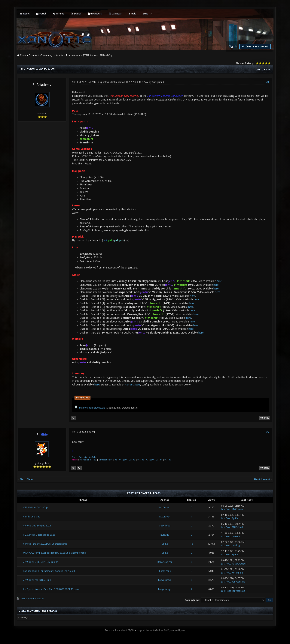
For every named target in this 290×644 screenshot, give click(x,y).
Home (24, 14)
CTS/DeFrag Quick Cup (35, 507)
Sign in (233, 46)
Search (76, 14)
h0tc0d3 (165, 535)
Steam (75, 457)
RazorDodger (165, 562)
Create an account (255, 46)
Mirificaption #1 (106, 460)
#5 (139, 460)
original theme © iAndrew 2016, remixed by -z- (161, 630)
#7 (147, 460)
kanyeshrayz (165, 580)
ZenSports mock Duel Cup (37, 580)
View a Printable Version (33, 599)
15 (192, 544)
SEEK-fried (165, 526)
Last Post (226, 509)
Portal (41, 14)
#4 (120, 460)
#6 (143, 460)
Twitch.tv (83, 457)
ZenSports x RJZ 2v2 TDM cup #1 (41, 562)
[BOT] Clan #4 (156, 460)
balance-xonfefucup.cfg (92, 408)
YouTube (93, 457)
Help (132, 14)
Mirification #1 (86, 460)
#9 (170, 460)
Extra (146, 14)
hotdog (236, 545)
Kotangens (165, 571)
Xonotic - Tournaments (68, 55)
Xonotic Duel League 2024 (37, 526)
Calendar (115, 14)
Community (46, 55)
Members (95, 14)
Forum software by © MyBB (119, 630)
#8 (166, 460)
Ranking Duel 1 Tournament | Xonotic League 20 (49, 571)
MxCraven (165, 507)
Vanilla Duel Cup (32, 517)
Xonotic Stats (133, 385)
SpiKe (235, 518)
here (219, 281)
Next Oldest (27, 479)
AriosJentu (44, 85)
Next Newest (262, 479)
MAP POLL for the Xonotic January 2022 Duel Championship (55, 553)
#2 (268, 432)
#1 (268, 82)
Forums (58, 14)
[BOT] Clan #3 (129, 460)
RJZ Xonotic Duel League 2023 (39, 535)
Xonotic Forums (29, 55)
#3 (116, 460)
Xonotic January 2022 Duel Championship (45, 544)
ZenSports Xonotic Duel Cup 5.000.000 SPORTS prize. (52, 589)
